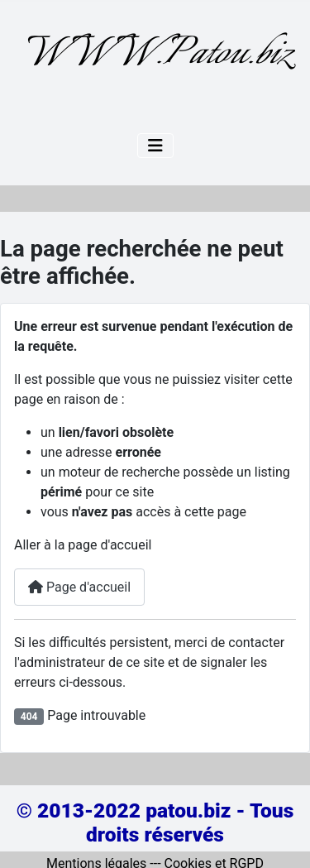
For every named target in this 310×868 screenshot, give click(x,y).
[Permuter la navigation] (155, 146)
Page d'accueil (79, 587)
